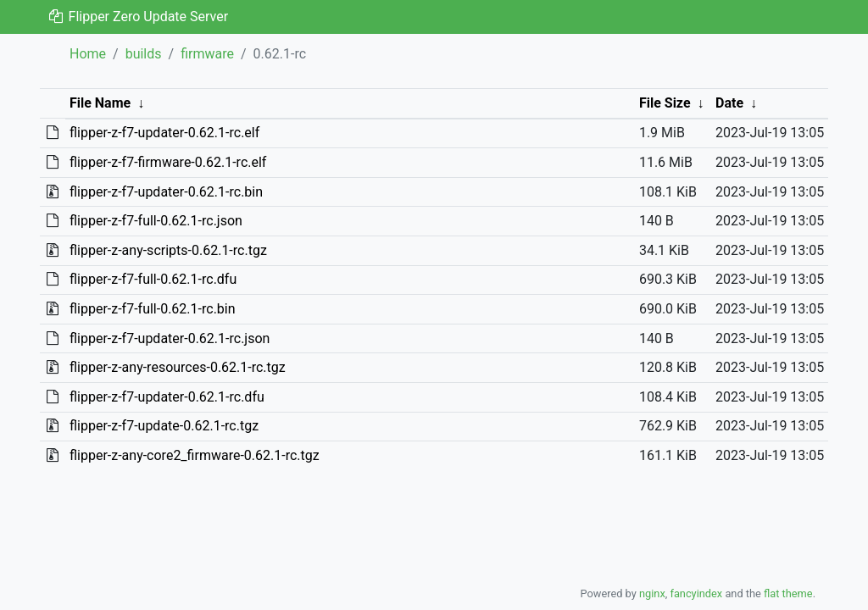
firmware (207, 54)
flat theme (788, 593)
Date (729, 103)
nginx (652, 593)
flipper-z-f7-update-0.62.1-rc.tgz (164, 426)
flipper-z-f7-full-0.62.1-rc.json (156, 221)
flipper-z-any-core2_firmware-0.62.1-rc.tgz (195, 455)
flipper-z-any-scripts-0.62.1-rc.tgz (168, 250)
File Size (665, 103)
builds (144, 54)
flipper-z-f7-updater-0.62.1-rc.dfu (167, 397)
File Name (100, 103)
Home (88, 54)
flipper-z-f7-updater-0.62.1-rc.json (170, 338)
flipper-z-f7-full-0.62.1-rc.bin (153, 309)
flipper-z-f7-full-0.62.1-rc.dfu (153, 279)
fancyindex (696, 593)
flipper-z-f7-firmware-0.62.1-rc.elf (168, 162)
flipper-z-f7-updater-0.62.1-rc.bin (166, 192)
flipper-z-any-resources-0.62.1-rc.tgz (178, 367)
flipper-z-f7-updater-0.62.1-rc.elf (164, 133)
